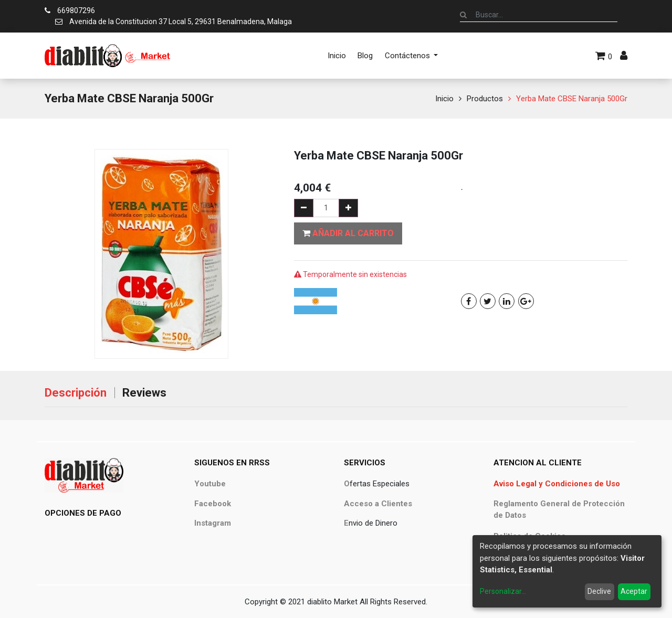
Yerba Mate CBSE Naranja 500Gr (572, 99)
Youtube (210, 484)
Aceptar (634, 591)
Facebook (213, 504)
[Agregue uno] (348, 208)
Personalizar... (503, 591)
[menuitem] (337, 56)
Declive (599, 591)
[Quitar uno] (304, 208)
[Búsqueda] (463, 15)
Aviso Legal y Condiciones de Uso (557, 484)
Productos (485, 99)
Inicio (444, 99)
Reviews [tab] (144, 393)
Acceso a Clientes (378, 504)
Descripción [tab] (76, 393)
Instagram (213, 523)
